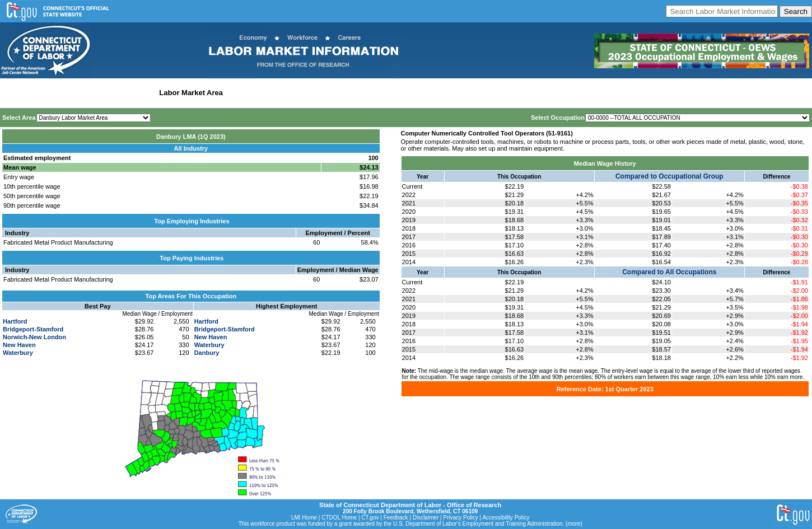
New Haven (19, 345)
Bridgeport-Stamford (33, 329)
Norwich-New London (34, 337)
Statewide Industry (122, 93)
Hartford (15, 321)
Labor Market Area (191, 93)
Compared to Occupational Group (669, 176)
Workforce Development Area (277, 93)
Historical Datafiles (362, 93)
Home (13, 93)
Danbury (207, 353)
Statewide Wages (58, 93)
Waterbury (18, 353)
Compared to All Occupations (669, 272)
